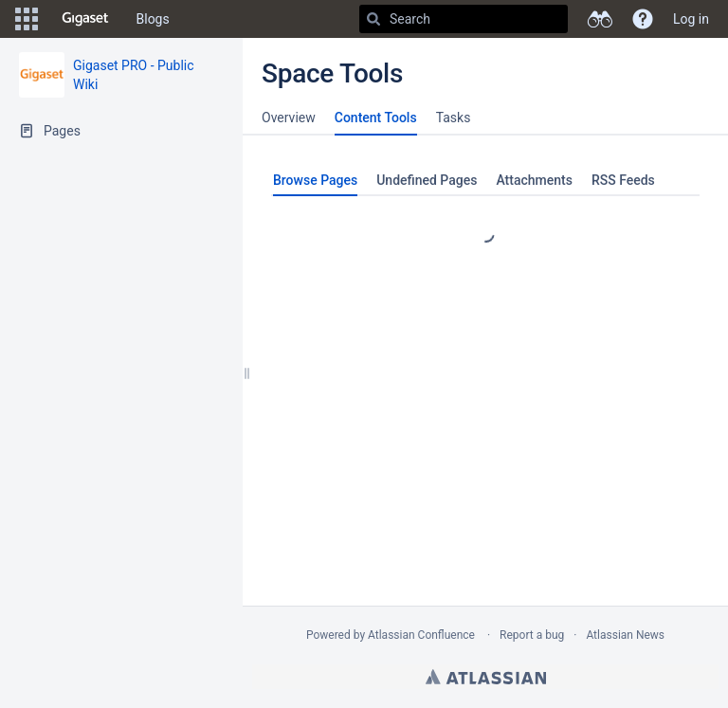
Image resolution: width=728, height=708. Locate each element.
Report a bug (532, 635)
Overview (289, 118)
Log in (691, 19)
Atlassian (486, 677)
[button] (27, 19)
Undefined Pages (427, 180)
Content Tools (376, 118)
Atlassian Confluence (421, 635)
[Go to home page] (85, 19)
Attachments (534, 180)
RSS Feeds (623, 180)
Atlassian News (625, 635)
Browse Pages (315, 180)
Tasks (454, 118)
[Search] (373, 19)
